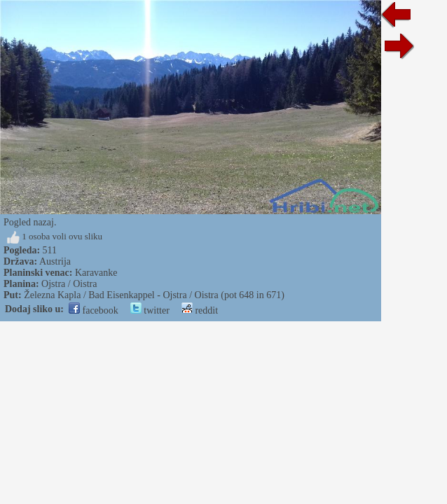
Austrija (55, 261)
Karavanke (96, 273)
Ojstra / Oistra (69, 284)
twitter (150, 310)
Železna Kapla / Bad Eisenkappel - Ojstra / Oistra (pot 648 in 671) (154, 295)
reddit (200, 310)
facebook (94, 310)
